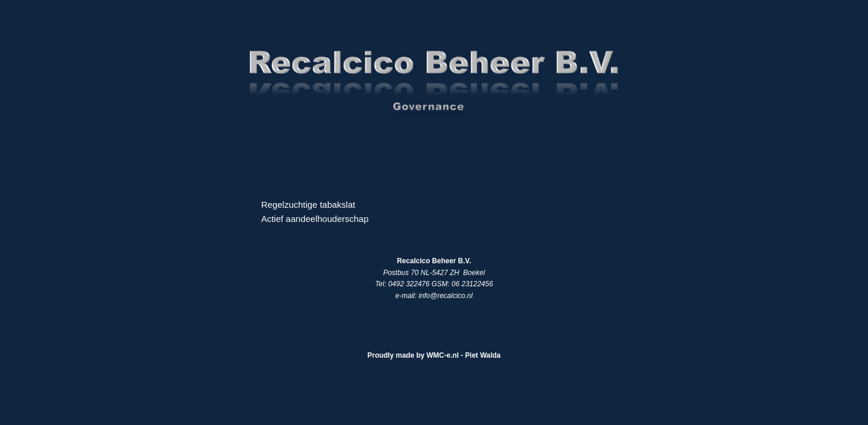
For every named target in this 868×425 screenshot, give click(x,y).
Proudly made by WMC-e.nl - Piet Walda (434, 355)
